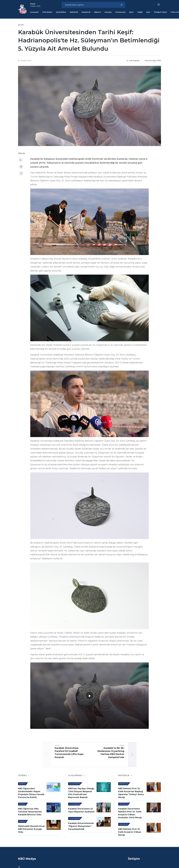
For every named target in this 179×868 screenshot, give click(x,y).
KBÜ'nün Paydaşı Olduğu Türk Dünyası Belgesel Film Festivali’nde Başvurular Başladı (81, 792)
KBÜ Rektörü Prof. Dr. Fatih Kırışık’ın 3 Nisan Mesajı (130, 831)
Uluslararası (121, 12)
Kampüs (108, 12)
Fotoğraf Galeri (161, 12)
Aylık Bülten (61, 12)
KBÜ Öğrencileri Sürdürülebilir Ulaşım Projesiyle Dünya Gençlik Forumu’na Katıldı (31, 792)
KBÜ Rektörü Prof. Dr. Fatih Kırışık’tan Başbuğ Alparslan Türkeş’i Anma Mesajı (131, 792)
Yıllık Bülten (47, 12)
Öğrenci (98, 12)
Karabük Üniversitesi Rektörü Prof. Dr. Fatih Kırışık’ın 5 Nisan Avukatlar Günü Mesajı (130, 812)
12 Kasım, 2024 (25, 60)
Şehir (132, 12)
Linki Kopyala (133, 60)
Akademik (86, 12)
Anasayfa (34, 12)
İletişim (134, 858)
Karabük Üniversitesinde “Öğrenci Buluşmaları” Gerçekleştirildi (81, 825)
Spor (148, 12)
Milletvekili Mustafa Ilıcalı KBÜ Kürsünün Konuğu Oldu (31, 828)
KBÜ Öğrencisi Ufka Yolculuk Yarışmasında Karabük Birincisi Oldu (30, 811)
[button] (157, 5)
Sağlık (140, 12)
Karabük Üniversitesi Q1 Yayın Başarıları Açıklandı (81, 809)
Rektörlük (74, 12)
